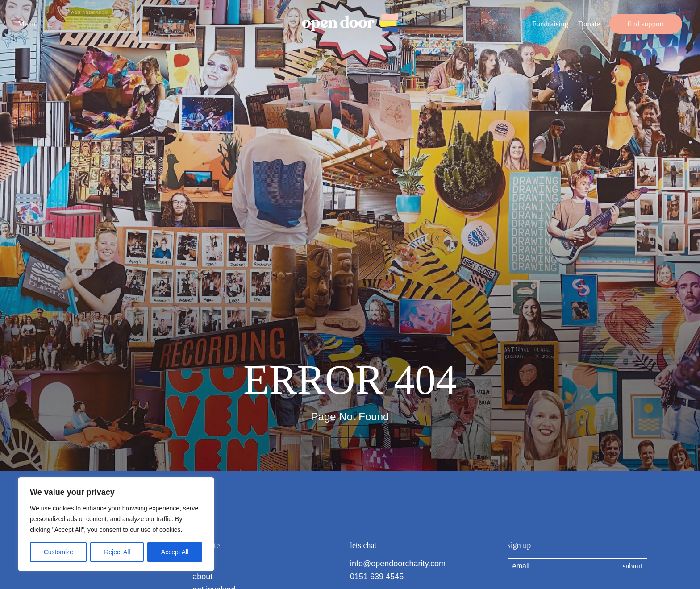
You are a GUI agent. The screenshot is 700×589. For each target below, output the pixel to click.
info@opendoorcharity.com (398, 564)
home (202, 564)
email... (524, 566)
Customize (58, 552)
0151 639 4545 (377, 577)
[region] (116, 524)
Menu (27, 24)
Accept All (175, 552)
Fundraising (550, 24)
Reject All (117, 552)
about (202, 577)
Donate (589, 24)
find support (646, 24)
